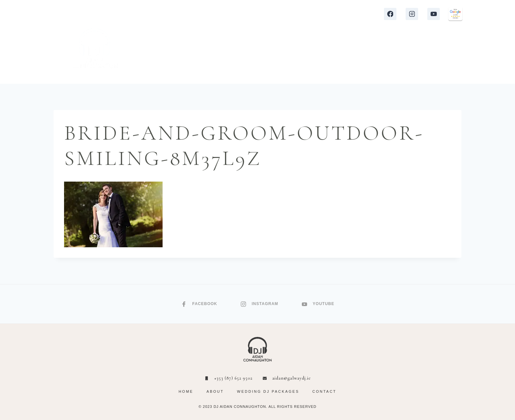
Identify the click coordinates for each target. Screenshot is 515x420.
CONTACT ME (428, 56)
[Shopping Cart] (459, 56)
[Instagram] (412, 14)
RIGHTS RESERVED (297, 407)
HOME (165, 56)
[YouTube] (434, 14)
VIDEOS (322, 56)
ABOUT (387, 56)
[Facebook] (390, 14)
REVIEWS (288, 56)
